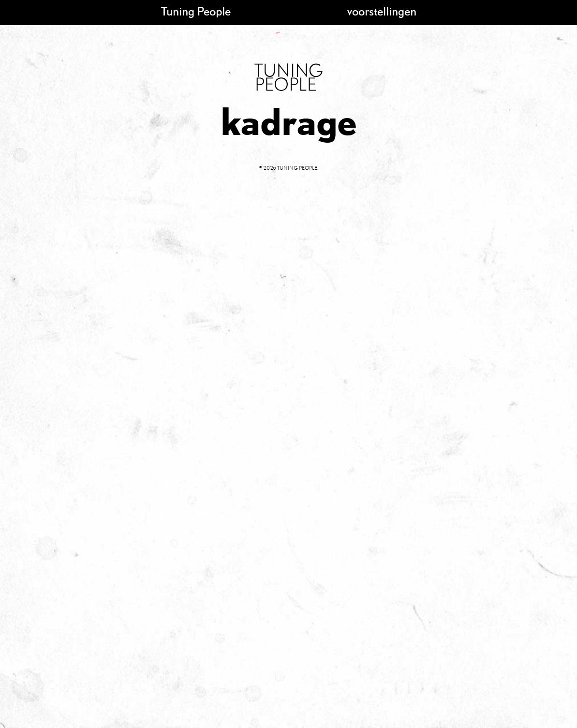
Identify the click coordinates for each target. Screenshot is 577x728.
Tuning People (196, 11)
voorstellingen (382, 11)
